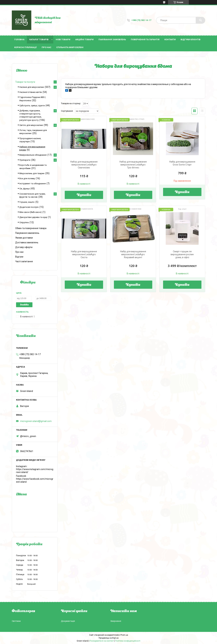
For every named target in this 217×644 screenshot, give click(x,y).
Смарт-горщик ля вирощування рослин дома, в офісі (182, 254)
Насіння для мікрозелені (32, 87)
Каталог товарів (39, 39)
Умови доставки (24, 238)
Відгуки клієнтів (191, 39)
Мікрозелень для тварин (32, 173)
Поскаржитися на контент (102, 641)
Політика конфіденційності (128, 641)
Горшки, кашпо (27, 202)
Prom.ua (124, 635)
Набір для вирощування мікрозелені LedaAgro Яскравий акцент (133, 254)
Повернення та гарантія (145, 39)
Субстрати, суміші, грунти (32, 106)
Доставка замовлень (27, 242)
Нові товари (63, 39)
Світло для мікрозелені (31, 125)
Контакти (170, 39)
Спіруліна (24, 222)
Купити (84, 195)
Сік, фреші (25, 189)
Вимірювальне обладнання (33, 155)
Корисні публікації (25, 47)
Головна (19, 39)
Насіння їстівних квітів (31, 92)
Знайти (24, 305)
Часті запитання (24, 261)
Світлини (16, 621)
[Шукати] (200, 20)
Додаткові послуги (29, 207)
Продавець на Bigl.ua (109, 638)
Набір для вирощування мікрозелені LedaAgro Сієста (84, 254)
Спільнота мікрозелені (70, 47)
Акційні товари (84, 39)
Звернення (116, 621)
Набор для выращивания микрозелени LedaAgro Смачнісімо (84, 165)
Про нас (46, 47)
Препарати (25, 160)
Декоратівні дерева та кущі (33, 217)
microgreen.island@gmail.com (36, 421)
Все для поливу (27, 178)
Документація (68, 621)
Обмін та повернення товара (31, 228)
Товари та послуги (25, 82)
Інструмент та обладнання (33, 184)
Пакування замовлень (112, 39)
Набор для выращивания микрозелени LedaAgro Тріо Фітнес (133, 165)
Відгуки (19, 257)
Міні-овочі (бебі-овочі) (30, 212)
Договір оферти (24, 247)
